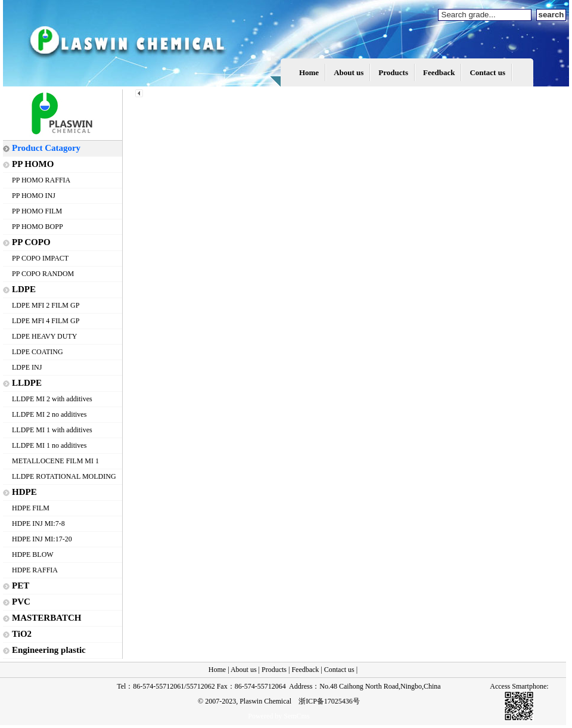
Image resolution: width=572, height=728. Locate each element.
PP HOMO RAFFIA (41, 180)
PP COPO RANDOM (43, 274)
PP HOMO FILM (37, 211)
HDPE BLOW (33, 554)
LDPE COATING (38, 352)
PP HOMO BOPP (38, 227)
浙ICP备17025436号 (329, 701)
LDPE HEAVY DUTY (44, 336)
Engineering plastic (49, 650)
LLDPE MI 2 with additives (52, 399)
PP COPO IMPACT (40, 258)
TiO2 (22, 634)
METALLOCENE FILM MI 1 (55, 461)
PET (21, 586)
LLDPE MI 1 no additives (49, 445)
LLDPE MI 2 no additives (49, 414)
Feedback (439, 72)
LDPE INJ (27, 367)
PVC (21, 602)
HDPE (24, 492)
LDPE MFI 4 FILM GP (46, 321)
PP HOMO (33, 164)
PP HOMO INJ (34, 196)
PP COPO (31, 242)
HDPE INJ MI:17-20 (42, 539)
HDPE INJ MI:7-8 (38, 523)
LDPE (24, 289)
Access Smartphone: (519, 686)
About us (349, 72)
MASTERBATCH (46, 618)
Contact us (487, 72)
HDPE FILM (31, 508)
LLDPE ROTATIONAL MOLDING (64, 476)
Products (393, 72)
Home (309, 72)
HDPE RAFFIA (35, 570)
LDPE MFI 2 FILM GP (46, 305)
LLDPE (27, 383)
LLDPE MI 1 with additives (52, 430)
